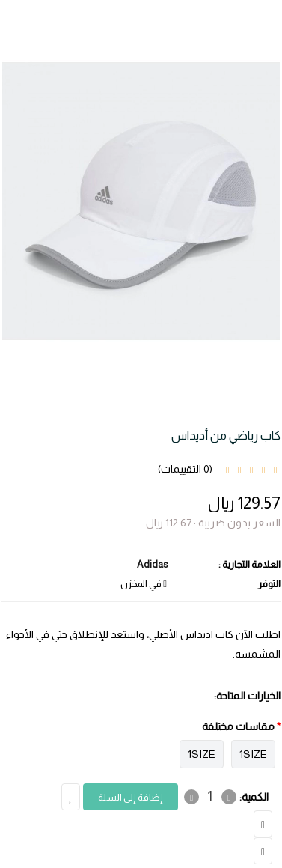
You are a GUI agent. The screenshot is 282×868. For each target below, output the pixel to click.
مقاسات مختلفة (238, 726)
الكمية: (254, 797)
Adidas (153, 564)
